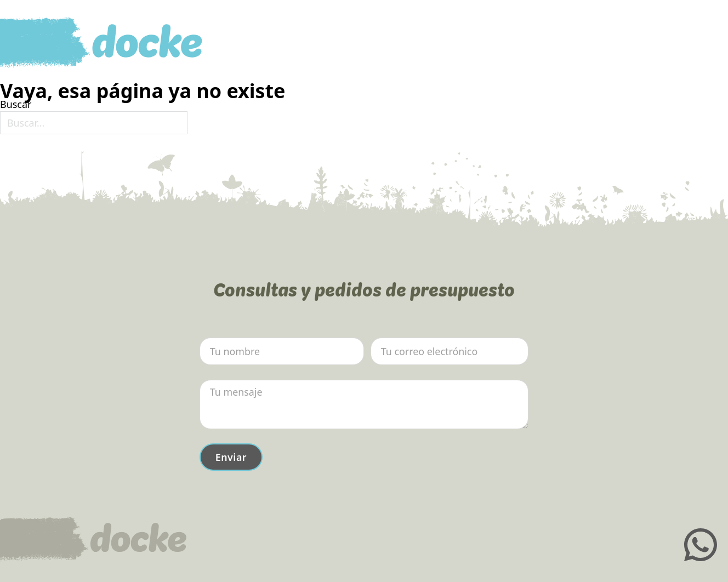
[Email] (450, 351)
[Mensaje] (364, 404)
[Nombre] (282, 351)
